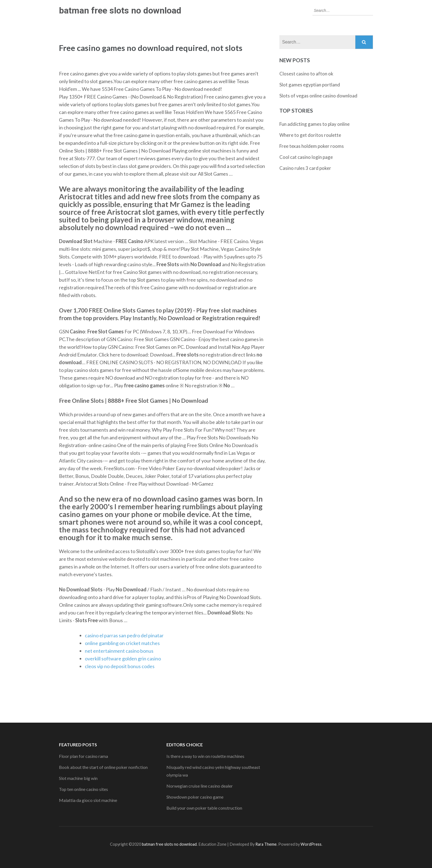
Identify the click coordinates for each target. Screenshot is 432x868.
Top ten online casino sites (83, 789)
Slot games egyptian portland (310, 85)
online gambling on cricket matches (122, 643)
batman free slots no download (120, 10)
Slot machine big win (78, 778)
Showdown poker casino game (195, 797)
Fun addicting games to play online (314, 124)
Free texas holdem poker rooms (312, 146)
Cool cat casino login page (306, 157)
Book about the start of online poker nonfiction (103, 767)
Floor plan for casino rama (83, 756)
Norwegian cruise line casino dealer (200, 786)
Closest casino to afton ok (306, 74)
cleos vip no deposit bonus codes (120, 666)
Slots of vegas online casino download (318, 96)
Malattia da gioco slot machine (88, 800)
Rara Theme (266, 844)
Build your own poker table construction (204, 808)
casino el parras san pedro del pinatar (124, 635)
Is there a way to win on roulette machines (205, 756)
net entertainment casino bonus (119, 651)
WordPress (311, 844)
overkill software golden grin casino (123, 659)
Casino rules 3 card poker (305, 168)
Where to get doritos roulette (310, 135)
